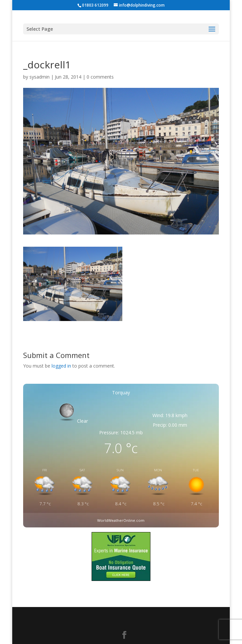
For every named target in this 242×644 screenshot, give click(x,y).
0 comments (100, 77)
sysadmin (40, 77)
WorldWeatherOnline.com (121, 520)
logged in (61, 366)
